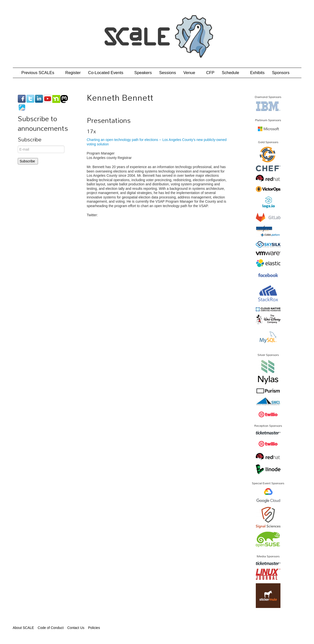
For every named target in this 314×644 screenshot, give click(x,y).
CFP (210, 73)
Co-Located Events (107, 73)
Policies (94, 628)
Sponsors (281, 73)
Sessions (167, 73)
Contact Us (76, 628)
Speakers (143, 73)
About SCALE (23, 628)
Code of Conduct (51, 628)
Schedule (232, 73)
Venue (191, 73)
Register (73, 73)
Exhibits (257, 73)
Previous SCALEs (40, 73)
